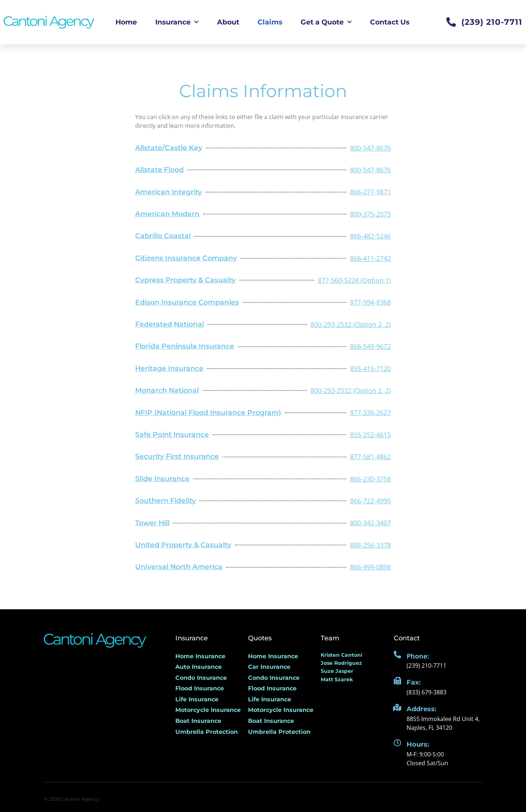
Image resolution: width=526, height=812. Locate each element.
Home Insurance (200, 656)
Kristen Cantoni (342, 655)
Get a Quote (326, 22)
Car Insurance (269, 667)
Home (126, 22)
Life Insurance (197, 699)
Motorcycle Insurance (208, 710)
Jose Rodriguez (341, 663)
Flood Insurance (200, 688)
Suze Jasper (337, 671)
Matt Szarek (337, 679)
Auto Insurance (199, 667)
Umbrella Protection (207, 732)
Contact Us (390, 22)
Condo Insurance (201, 678)
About (228, 22)
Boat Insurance (198, 721)
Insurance (177, 22)
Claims (270, 22)
